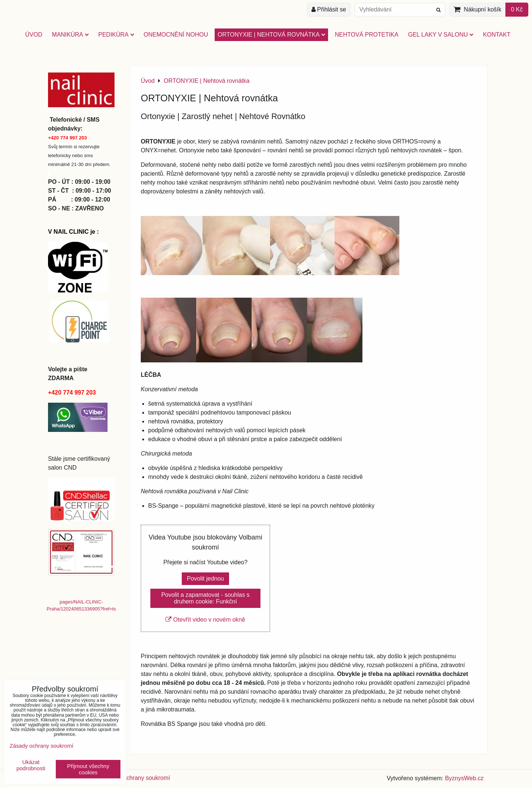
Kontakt (497, 35)
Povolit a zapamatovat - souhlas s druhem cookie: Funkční (205, 598)
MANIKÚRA (70, 35)
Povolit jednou (206, 579)
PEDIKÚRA (116, 35)
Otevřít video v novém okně (205, 620)
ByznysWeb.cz (464, 778)
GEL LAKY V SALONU (441, 35)
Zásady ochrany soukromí (136, 778)
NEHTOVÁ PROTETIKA (366, 35)
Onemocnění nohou (176, 35)
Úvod (34, 35)
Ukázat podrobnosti (31, 765)
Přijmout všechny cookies (88, 769)
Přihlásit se (329, 9)
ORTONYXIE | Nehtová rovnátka (271, 35)
